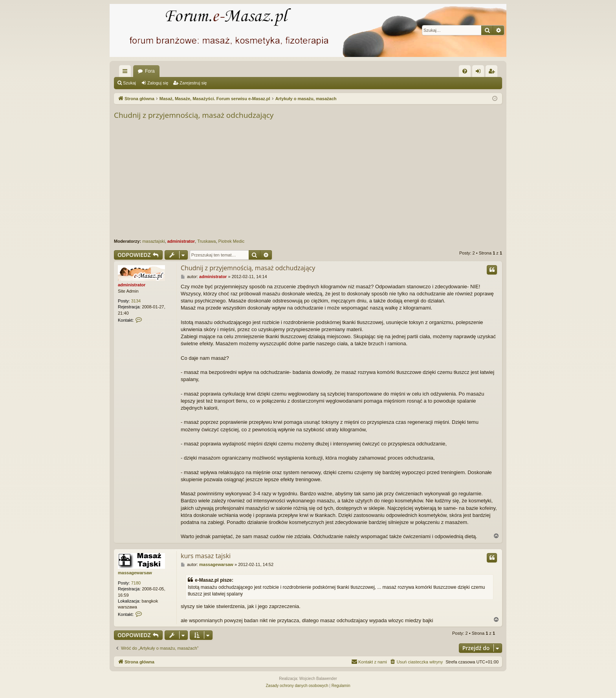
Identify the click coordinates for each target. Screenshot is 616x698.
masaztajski (153, 241)
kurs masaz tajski (206, 556)
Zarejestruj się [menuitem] (493, 73)
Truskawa (206, 241)
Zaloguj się (158, 83)
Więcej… (126, 73)
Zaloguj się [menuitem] (480, 73)
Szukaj (129, 83)
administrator (181, 241)
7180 (136, 583)
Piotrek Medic (232, 241)
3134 (136, 301)
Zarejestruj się (193, 83)
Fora (150, 71)
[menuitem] (465, 71)
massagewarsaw (135, 573)
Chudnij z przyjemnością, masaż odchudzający (194, 115)
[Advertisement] (350, 180)
